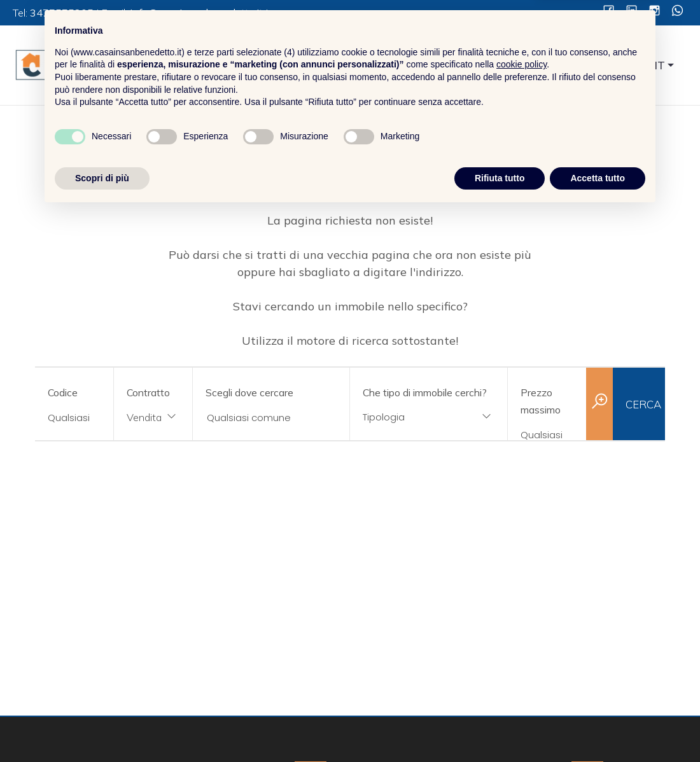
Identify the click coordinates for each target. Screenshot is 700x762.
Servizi (469, 66)
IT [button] (660, 65)
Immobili (528, 66)
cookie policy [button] (521, 614)
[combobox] (153, 418)
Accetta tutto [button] (598, 727)
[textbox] (415, 417)
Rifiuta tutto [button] (500, 727)
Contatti (590, 66)
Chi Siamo (406, 66)
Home (345, 66)
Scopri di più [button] (102, 727)
